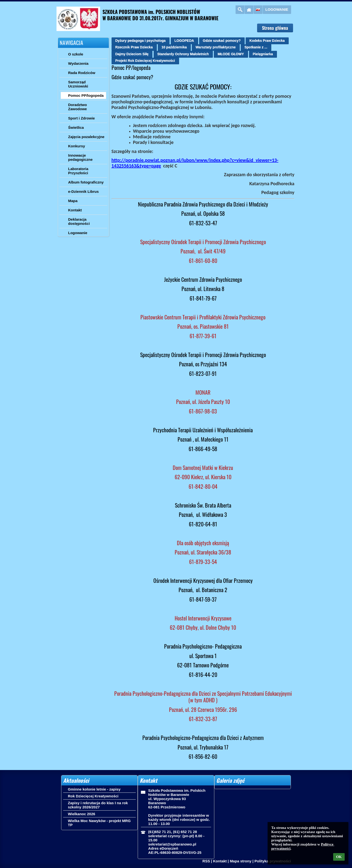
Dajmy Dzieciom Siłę (132, 54)
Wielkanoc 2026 (82, 814)
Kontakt (220, 861)
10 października (174, 47)
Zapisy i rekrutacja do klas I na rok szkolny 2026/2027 (98, 805)
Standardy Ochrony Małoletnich (183, 54)
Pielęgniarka (263, 54)
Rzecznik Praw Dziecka (134, 47)
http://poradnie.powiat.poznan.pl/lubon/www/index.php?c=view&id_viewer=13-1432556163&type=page (195, 163)
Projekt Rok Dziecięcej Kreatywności (145, 61)
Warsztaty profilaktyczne (216, 47)
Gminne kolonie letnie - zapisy (94, 789)
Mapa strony (240, 861)
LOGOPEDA (184, 41)
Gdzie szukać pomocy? (222, 41)
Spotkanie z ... (256, 47)
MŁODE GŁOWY (231, 54)
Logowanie (277, 9)
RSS (206, 861)
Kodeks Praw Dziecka (267, 41)
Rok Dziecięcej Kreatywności (93, 796)
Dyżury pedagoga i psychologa (140, 41)
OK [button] (339, 857)
